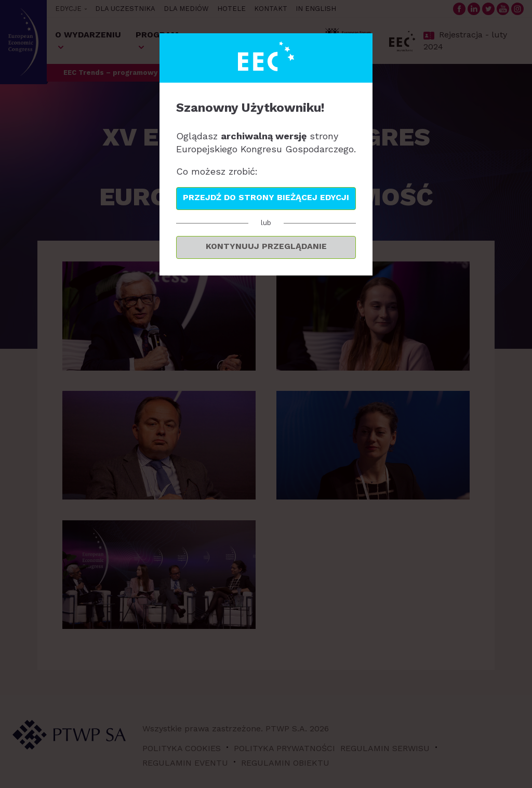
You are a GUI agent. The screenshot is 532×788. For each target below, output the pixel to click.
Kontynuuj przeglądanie (266, 246)
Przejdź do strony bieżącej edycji (266, 197)
